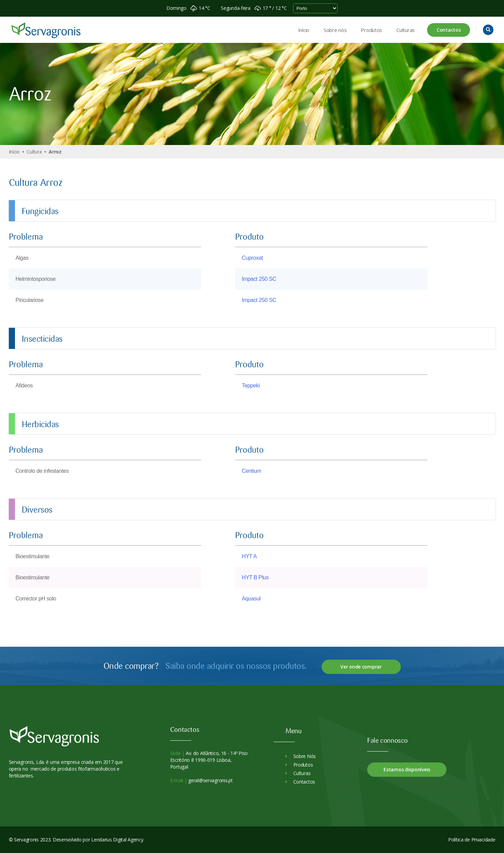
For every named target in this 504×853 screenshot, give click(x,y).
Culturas (406, 30)
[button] (488, 30)
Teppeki (251, 385)
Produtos (371, 30)
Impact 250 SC (259, 279)
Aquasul (251, 599)
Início (304, 30)
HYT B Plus (255, 577)
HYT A (249, 556)
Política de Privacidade (472, 840)
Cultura (34, 152)
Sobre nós (335, 30)
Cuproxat (253, 258)
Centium (252, 471)
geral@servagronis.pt (210, 780)
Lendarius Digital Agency (117, 840)
